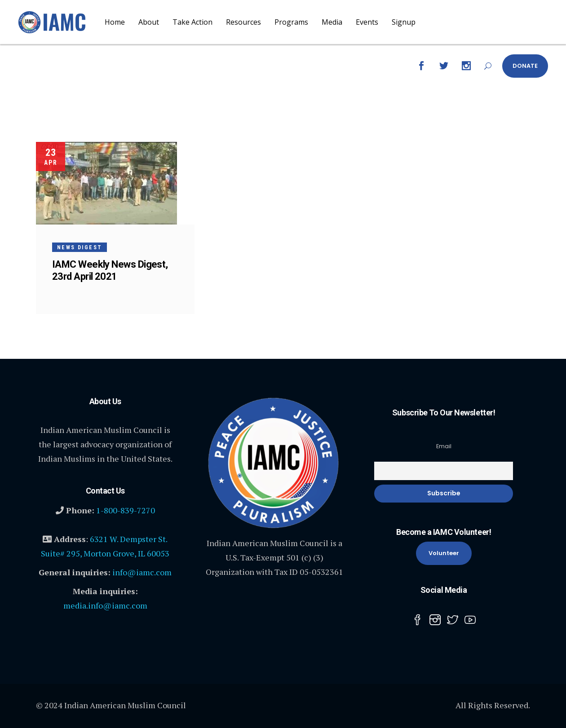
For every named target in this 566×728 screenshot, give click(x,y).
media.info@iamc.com (105, 605)
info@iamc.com (142, 572)
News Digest (80, 247)
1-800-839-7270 (126, 510)
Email (444, 446)
